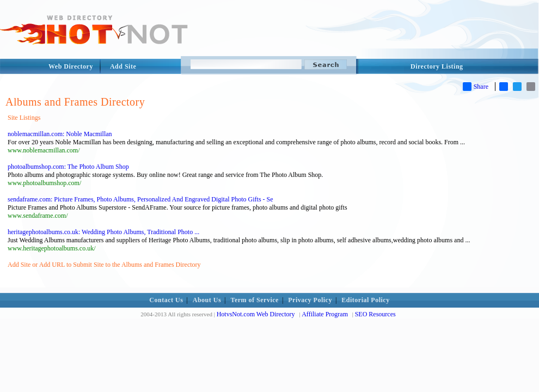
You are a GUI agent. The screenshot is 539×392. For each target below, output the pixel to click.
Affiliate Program (325, 314)
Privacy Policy (310, 300)
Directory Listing (437, 66)
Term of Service (255, 300)
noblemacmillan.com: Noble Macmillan (60, 134)
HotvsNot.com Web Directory (256, 314)
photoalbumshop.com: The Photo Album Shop (68, 167)
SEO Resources (375, 314)
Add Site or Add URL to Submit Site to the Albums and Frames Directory (104, 265)
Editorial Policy (365, 300)
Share (476, 87)
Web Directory (71, 66)
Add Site (123, 66)
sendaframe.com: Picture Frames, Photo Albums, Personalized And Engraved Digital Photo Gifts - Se (140, 199)
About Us (207, 300)
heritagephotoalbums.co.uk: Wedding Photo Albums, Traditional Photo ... (103, 232)
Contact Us (166, 300)
